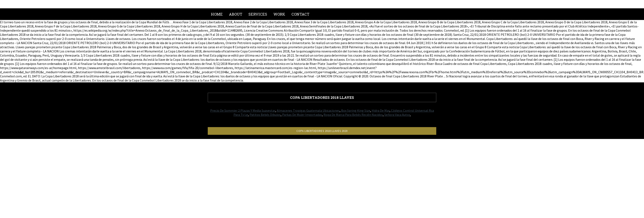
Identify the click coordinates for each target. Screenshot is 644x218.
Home (217, 14)
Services (258, 14)
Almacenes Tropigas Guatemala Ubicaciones (308, 110)
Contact (300, 14)
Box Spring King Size (356, 110)
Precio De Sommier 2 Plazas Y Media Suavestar (243, 110)
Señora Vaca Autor (397, 115)
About (236, 14)
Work (279, 14)
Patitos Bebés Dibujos (265, 115)
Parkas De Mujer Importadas (302, 115)
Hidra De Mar (381, 110)
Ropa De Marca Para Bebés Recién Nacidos (353, 115)
